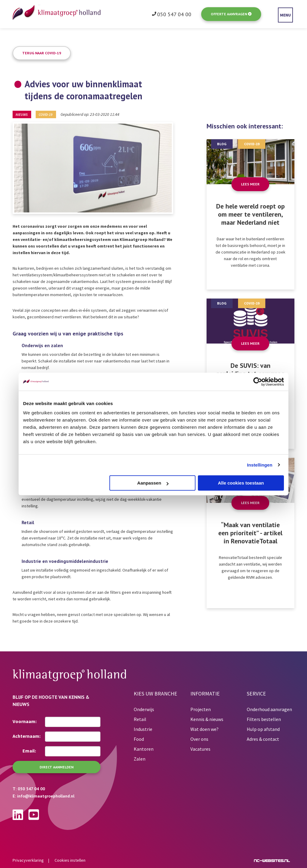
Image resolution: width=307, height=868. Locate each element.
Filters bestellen (264, 719)
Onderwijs (144, 709)
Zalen (140, 759)
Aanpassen (153, 483)
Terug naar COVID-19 (42, 53)
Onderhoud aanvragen (269, 709)
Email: (29, 751)
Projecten (201, 709)
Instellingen (260, 465)
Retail (140, 719)
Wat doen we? (204, 729)
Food (139, 739)
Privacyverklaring (28, 860)
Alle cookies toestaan (241, 483)
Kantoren (144, 749)
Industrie (143, 729)
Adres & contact (263, 739)
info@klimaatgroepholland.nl (46, 796)
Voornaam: (25, 721)
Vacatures (200, 749)
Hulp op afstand (263, 729)
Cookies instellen (70, 860)
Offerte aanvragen (231, 14)
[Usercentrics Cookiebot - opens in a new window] (258, 382)
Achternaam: (27, 736)
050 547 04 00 (174, 14)
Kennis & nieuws (207, 719)
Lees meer (250, 184)
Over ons (199, 739)
